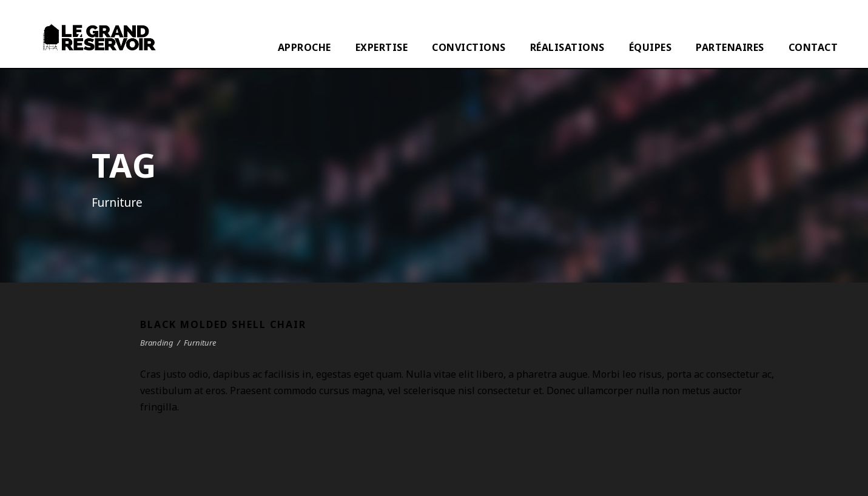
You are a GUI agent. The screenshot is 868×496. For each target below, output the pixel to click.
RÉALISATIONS (567, 47)
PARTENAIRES (730, 47)
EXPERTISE (382, 47)
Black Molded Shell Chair (223, 324)
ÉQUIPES (651, 47)
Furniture (200, 343)
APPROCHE (304, 47)
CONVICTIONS (469, 47)
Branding (157, 343)
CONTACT (813, 47)
